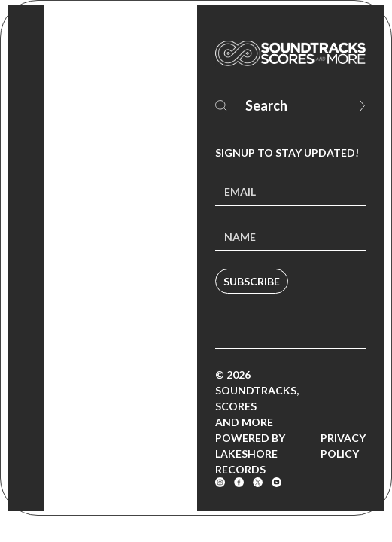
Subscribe (252, 281)
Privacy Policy (343, 446)
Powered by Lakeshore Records (250, 454)
